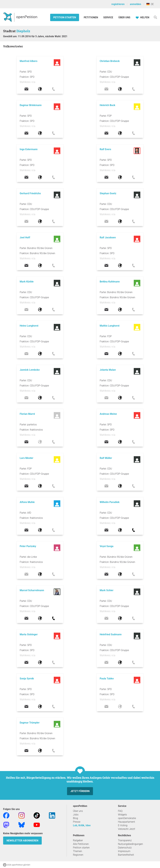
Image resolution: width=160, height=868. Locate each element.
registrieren (118, 4)
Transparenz (125, 840)
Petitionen (91, 17)
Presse (77, 822)
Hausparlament (126, 822)
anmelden (135, 4)
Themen (77, 851)
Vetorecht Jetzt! (127, 829)
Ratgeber (78, 840)
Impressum (124, 851)
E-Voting (123, 825)
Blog (75, 818)
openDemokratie (127, 818)
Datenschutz (125, 848)
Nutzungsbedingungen (130, 844)
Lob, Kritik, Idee (82, 825)
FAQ (120, 811)
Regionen (78, 855)
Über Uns (124, 17)
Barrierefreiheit (126, 855)
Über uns (78, 811)
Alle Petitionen (81, 844)
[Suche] (155, 17)
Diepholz (23, 31)
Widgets (122, 815)
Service (108, 17)
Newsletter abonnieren (22, 841)
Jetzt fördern (80, 791)
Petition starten (65, 17)
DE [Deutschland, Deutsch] (150, 4)
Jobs (76, 815)
